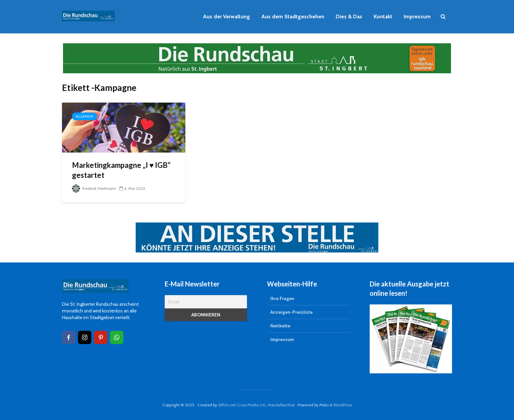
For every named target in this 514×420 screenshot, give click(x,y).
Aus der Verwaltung (226, 16)
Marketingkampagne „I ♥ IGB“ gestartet (121, 170)
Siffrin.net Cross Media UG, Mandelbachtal (256, 405)
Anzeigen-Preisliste (291, 312)
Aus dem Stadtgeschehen (293, 16)
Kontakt (383, 16)
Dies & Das (349, 16)
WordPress (343, 405)
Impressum (417, 16)
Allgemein (84, 116)
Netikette (280, 326)
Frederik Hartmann (94, 188)
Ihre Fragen (282, 298)
